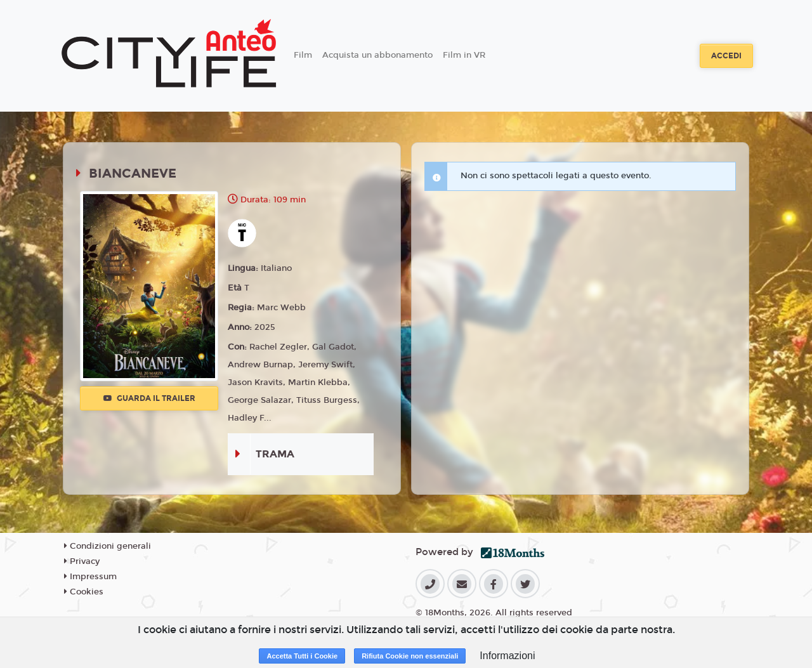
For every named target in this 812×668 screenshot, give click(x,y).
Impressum (90, 577)
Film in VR (464, 55)
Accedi (726, 56)
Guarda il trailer (149, 398)
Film (303, 55)
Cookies (84, 592)
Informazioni (507, 656)
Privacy (82, 561)
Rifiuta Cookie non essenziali (410, 656)
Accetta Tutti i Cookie (302, 656)
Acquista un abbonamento (377, 55)
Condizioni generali (108, 546)
